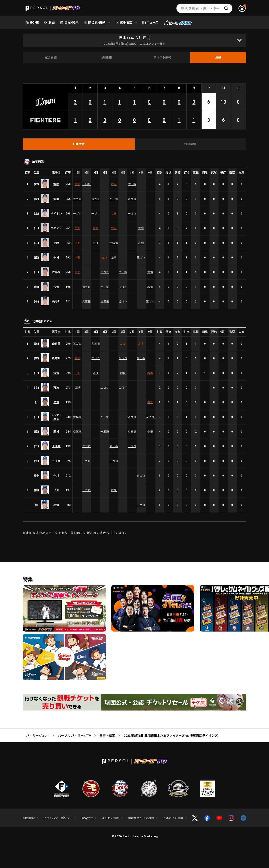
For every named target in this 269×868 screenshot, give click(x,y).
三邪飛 (87, 184)
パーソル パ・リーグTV (74, 736)
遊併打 (150, 417)
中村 (56, 258)
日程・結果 (107, 736)
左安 (78, 243)
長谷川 (56, 302)
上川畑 (56, 446)
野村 (56, 432)
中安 (78, 228)
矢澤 (56, 402)
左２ (105, 258)
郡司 (56, 505)
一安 (78, 373)
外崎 (56, 243)
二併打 (123, 388)
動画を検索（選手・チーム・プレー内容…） (207, 8)
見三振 (87, 302)
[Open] (239, 40)
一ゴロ (77, 214)
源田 (56, 199)
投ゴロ (77, 199)
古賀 (56, 287)
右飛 (96, 243)
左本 (96, 228)
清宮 (56, 373)
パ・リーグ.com (38, 736)
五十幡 (56, 461)
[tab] (79, 144)
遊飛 (96, 373)
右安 (114, 184)
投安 (78, 184)
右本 (150, 373)
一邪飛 (105, 432)
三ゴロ (141, 258)
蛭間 (56, 184)
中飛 (150, 272)
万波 (56, 388)
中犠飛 (114, 243)
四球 (123, 373)
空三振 (132, 184)
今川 (56, 476)
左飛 (141, 228)
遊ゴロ (96, 199)
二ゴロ (105, 272)
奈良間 (56, 344)
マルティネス (56, 417)
